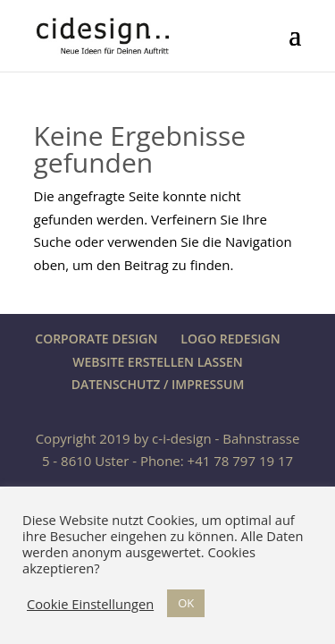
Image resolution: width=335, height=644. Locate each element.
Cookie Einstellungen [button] (90, 604)
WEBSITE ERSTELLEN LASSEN (157, 362)
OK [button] (186, 603)
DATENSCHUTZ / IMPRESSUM (158, 384)
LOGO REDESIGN (230, 339)
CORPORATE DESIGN (96, 339)
